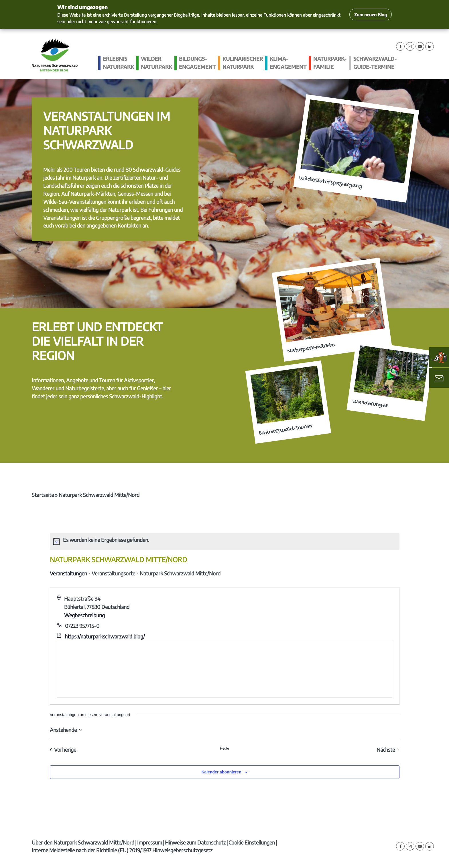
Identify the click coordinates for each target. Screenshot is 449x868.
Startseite (43, 495)
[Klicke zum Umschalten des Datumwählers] (66, 730)
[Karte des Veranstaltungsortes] (225, 669)
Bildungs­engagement (197, 63)
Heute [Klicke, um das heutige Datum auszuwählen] (224, 749)
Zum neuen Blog (371, 14)
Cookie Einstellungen (252, 842)
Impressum (150, 842)
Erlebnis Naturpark (118, 63)
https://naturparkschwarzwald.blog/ (105, 636)
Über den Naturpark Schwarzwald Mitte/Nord (83, 842)
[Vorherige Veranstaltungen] (63, 750)
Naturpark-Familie (330, 63)
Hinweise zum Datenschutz (195, 842)
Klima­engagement (288, 63)
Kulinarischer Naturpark (243, 63)
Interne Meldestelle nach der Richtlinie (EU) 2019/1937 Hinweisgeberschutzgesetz (122, 850)
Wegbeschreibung (84, 615)
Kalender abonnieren (221, 772)
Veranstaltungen (68, 573)
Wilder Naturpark (156, 63)
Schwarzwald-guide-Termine (375, 63)
